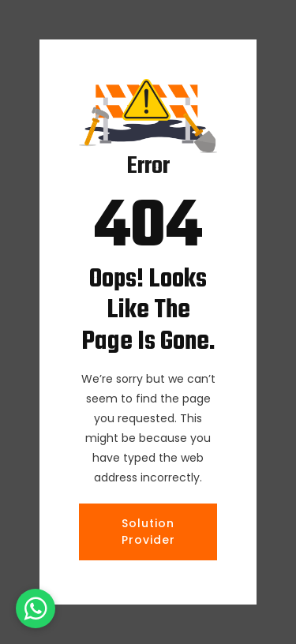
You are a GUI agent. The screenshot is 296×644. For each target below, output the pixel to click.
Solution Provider (148, 532)
